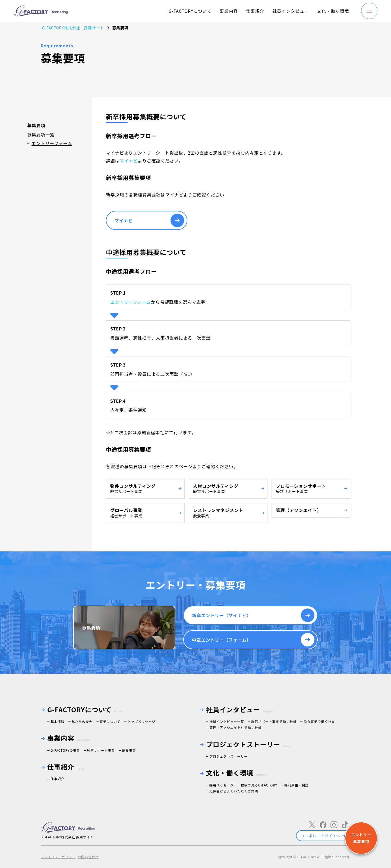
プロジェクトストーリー (228, 756)
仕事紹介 (255, 11)
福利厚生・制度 (297, 785)
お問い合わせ (88, 857)
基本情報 (57, 721)
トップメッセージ (141, 721)
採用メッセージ (221, 785)
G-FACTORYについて (190, 11)
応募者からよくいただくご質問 (234, 791)
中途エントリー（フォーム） (222, 640)
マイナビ (129, 161)
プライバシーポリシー (58, 857)
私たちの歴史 (82, 721)
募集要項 (91, 627)
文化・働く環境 (333, 11)
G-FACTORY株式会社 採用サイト (73, 28)
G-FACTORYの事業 (65, 750)
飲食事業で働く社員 (319, 721)
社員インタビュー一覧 (227, 721)
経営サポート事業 (101, 750)
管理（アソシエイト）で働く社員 (235, 727)
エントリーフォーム (52, 143)
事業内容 (229, 11)
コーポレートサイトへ (321, 836)
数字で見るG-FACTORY (259, 785)
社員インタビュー (291, 11)
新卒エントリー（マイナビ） (222, 615)
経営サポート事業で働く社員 (274, 721)
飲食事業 (129, 750)
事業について (110, 721)
